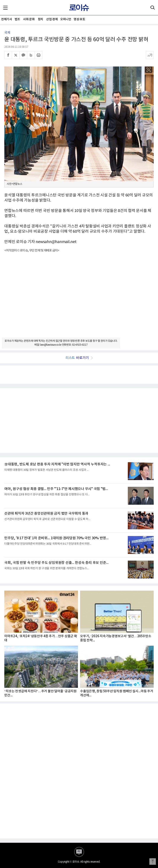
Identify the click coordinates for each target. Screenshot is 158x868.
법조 (17, 19)
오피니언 (66, 19)
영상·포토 (79, 19)
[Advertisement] (79, 299)
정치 (40, 19)
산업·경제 (52, 19)
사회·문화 (29, 19)
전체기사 (6, 19)
